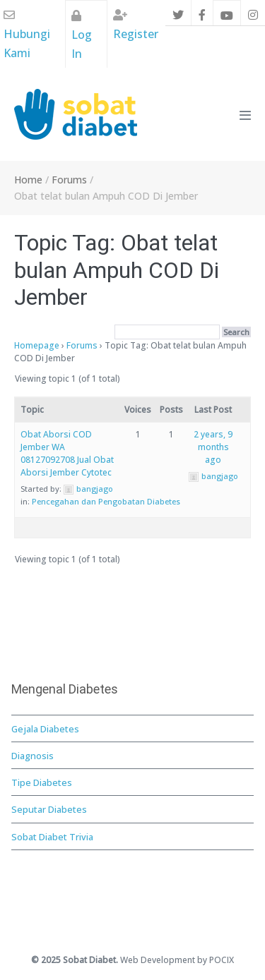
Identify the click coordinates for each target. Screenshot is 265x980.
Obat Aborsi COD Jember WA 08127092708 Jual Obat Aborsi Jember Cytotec (67, 453)
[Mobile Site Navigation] (245, 115)
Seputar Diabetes (49, 809)
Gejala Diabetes (45, 729)
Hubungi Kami (27, 35)
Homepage (37, 345)
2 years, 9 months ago (213, 447)
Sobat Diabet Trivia (52, 837)
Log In (82, 36)
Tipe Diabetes (42, 782)
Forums (82, 345)
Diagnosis (33, 756)
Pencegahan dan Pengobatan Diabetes (106, 501)
